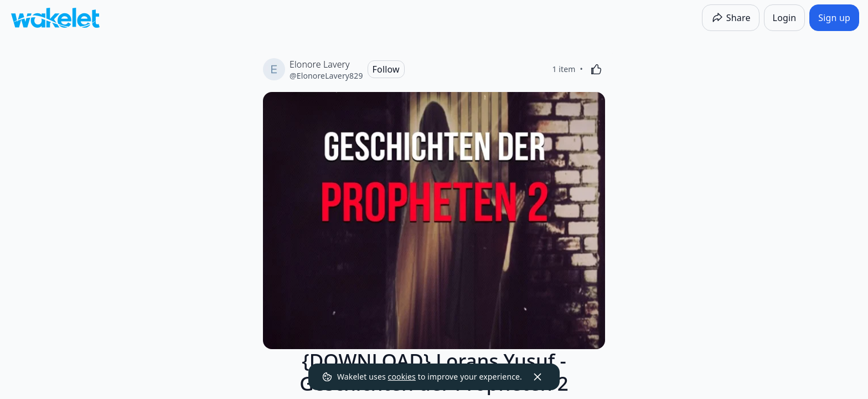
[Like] (596, 69)
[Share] (731, 18)
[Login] (785, 18)
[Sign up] (834, 18)
